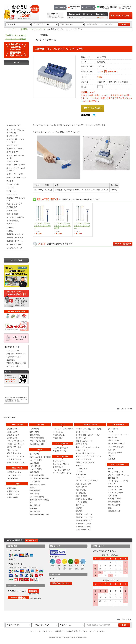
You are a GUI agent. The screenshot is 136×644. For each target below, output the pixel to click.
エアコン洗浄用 (82, 487)
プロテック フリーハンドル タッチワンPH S (42, 226)
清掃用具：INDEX (14, 126)
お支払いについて (13, 351)
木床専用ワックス (14, 472)
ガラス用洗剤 (35, 466)
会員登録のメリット (14, 357)
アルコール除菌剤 (37, 497)
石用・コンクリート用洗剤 (40, 457)
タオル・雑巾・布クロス (16, 165)
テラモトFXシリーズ (15, 244)
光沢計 (111, 508)
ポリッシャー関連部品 (61, 470)
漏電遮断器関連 (114, 511)
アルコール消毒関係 (116, 447)
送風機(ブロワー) (115, 499)
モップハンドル (13, 136)
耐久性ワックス (13, 435)
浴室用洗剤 (34, 472)
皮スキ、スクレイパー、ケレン (16, 157)
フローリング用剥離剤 (39, 441)
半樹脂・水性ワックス (16, 444)
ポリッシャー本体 (60, 461)
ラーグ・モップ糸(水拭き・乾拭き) (16, 131)
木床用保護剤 (12, 478)
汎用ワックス (12, 438)
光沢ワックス (12, 432)
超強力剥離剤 (35, 435)
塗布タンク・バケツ (61, 451)
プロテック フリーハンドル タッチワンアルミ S (82, 226)
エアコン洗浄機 (114, 505)
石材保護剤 (12, 488)
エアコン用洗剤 (36, 469)
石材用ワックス (13, 491)
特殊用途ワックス (14, 453)
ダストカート (113, 429)
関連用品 (10, 231)
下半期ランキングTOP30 (16, 35)
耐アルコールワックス (16, 456)
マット (111, 456)
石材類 (16, 84)
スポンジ (10, 181)
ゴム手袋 (10, 188)
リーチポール (58, 432)
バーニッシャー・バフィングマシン (118, 482)
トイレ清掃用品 (13, 221)
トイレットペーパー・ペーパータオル (118, 436)
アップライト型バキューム (118, 475)
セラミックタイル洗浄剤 (39, 478)
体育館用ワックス (14, 475)
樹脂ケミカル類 (16, 68)
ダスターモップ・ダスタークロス (16, 169)
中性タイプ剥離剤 (37, 438)
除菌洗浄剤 (34, 494)
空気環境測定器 (114, 502)
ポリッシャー (16, 110)
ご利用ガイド (48, 631)
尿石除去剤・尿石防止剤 (39, 514)
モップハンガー (13, 145)
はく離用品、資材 (37, 444)
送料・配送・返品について (16, 354)
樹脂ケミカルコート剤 (16, 462)
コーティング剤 (16, 73)
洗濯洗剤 (34, 508)
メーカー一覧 (35, 631)
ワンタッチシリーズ (37, 29)
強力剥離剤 (34, 432)
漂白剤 (33, 487)
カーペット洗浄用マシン (62, 473)
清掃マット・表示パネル (16, 177)
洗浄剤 (16, 95)
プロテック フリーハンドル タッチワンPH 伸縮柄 (62, 226)
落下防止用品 (12, 211)
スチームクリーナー (116, 493)
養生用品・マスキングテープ (16, 199)
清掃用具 (24, 29)
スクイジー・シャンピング (63, 429)
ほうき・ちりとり (14, 161)
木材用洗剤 (34, 463)
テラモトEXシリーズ (84, 526)
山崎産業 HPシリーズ (15, 241)
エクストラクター (115, 490)
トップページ (83, 1)
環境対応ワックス (14, 447)
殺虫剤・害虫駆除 (115, 453)
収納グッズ (11, 224)
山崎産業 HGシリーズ (15, 234)
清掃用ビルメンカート (15, 149)
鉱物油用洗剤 (35, 505)
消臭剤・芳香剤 (114, 440)
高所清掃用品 (12, 207)
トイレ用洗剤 (35, 481)
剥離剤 (16, 89)
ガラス (16, 100)
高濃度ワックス (13, 429)
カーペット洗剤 (36, 460)
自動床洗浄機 (113, 478)
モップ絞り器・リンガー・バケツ (15, 141)
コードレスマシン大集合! (16, 39)
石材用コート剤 (13, 494)
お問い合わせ (106, 1)
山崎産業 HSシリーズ (15, 238)
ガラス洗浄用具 (59, 435)
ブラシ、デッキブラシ (15, 174)
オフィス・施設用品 (16, 253)
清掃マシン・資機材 (16, 116)
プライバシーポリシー (15, 366)
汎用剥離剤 (34, 429)
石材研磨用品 (12, 497)
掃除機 (111, 469)
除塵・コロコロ (13, 214)
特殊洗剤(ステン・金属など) (40, 501)
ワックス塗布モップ (61, 448)
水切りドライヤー (14, 152)
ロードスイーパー (115, 487)
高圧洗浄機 (112, 496)
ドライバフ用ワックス (16, 441)
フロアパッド (58, 467)
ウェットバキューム (116, 472)
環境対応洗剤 (35, 491)
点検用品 (10, 228)
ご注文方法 (94, 1)
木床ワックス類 (16, 79)
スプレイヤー (12, 191)
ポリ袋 (111, 432)
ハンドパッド (12, 194)
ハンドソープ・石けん (117, 443)
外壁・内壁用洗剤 (37, 475)
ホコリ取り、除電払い (15, 217)
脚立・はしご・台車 (14, 204)
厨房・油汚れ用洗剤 (38, 484)
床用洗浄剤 (34, 454)
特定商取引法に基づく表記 (122, 1)
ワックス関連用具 (16, 105)
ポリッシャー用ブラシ (61, 464)
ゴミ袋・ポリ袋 (13, 184)
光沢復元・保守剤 (14, 459)
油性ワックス (12, 450)
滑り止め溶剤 (35, 511)
